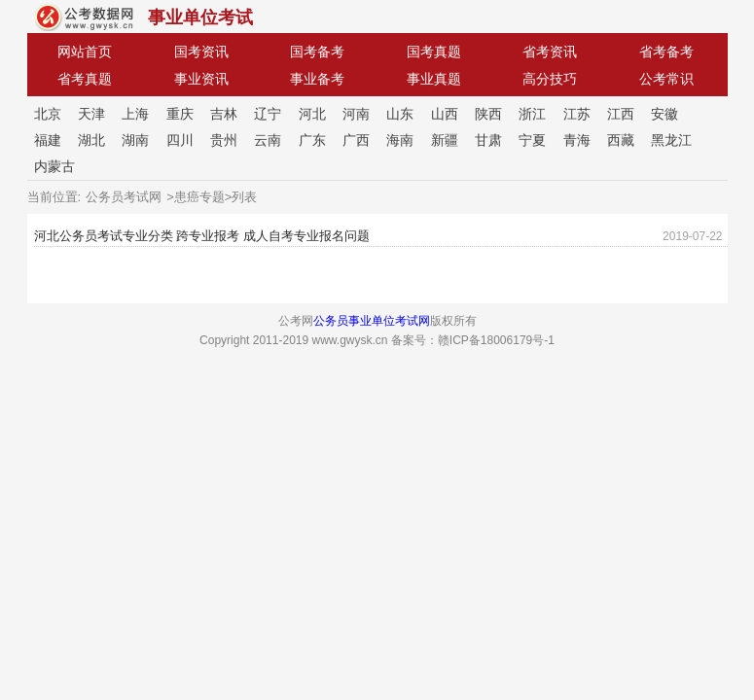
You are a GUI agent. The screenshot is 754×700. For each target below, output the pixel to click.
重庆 (180, 114)
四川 (180, 140)
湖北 (91, 140)
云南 (268, 140)
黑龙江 (671, 140)
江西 (621, 114)
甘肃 (488, 140)
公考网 (84, 17)
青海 (577, 140)
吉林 (224, 114)
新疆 (445, 140)
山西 (445, 114)
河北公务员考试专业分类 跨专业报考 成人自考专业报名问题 (202, 236)
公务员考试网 (124, 197)
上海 (135, 114)
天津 (91, 114)
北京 (48, 114)
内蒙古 (54, 166)
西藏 (621, 140)
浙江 (532, 114)
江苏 (577, 114)
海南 (400, 140)
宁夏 (532, 140)
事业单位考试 (200, 17)
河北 (312, 114)
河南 (356, 114)
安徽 (664, 114)
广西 (356, 140)
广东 (312, 140)
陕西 (488, 114)
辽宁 (268, 114)
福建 (48, 140)
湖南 (135, 140)
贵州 (224, 140)
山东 (400, 114)
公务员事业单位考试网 (372, 321)
